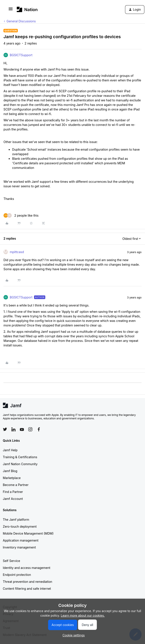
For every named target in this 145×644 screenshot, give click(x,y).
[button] (11, 10)
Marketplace (12, 478)
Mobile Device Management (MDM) (28, 533)
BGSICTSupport (21, 55)
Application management (21, 540)
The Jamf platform (16, 520)
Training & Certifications (20, 457)
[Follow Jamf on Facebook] (39, 429)
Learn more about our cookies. (83, 615)
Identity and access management (27, 568)
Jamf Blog (10, 471)
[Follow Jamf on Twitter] (5, 429)
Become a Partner (16, 485)
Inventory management (19, 547)
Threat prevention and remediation (28, 582)
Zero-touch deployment (20, 526)
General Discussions (21, 21)
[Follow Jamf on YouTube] (22, 429)
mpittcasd (17, 252)
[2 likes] (21, 215)
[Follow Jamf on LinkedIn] (13, 429)
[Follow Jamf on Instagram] (30, 429)
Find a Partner (13, 492)
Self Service (11, 561)
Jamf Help (10, 450)
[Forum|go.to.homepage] (27, 9)
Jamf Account (13, 499)
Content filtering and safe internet (27, 589)
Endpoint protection (17, 575)
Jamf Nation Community (20, 464)
